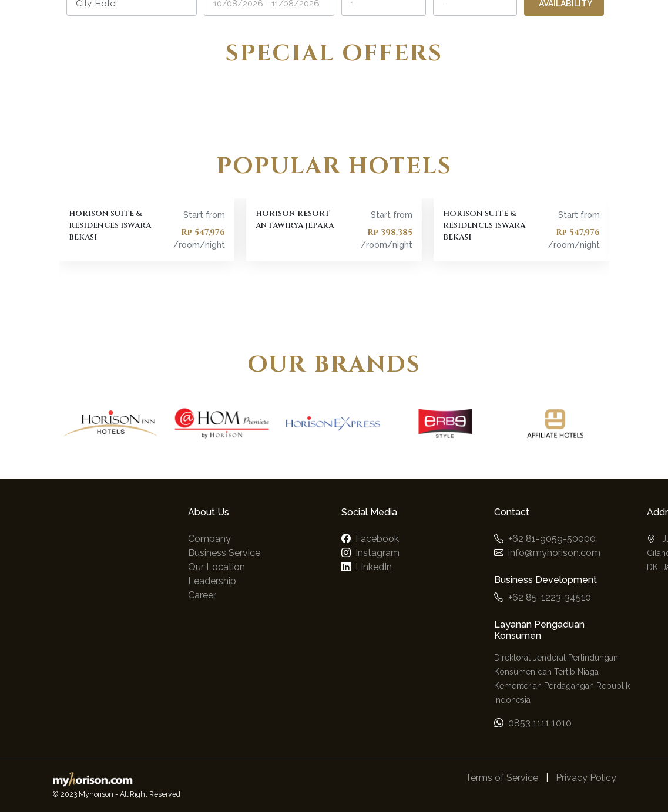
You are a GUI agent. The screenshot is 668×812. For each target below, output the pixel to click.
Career (202, 595)
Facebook (377, 539)
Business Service (224, 553)
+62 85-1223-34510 (550, 597)
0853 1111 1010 (540, 723)
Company (209, 539)
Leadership (212, 581)
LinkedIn (374, 567)
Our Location (216, 567)
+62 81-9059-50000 (552, 539)
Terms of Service (502, 778)
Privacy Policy (586, 778)
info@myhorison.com (554, 553)
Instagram (377, 553)
